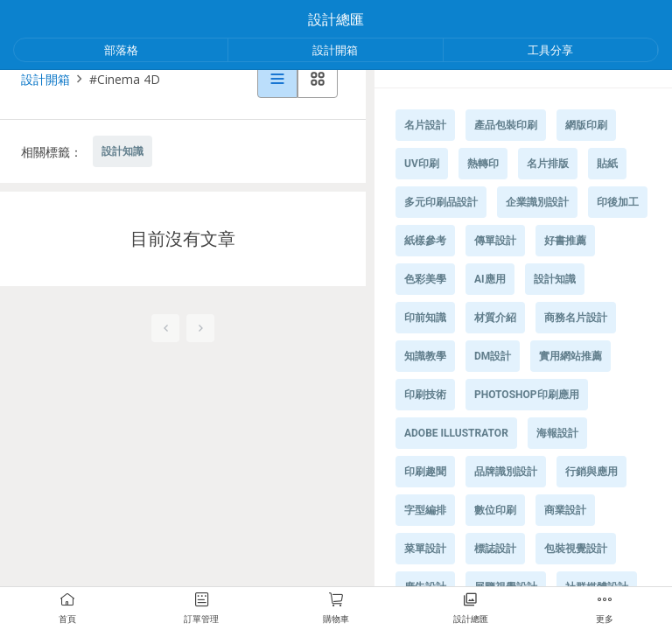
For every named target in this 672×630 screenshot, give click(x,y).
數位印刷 (495, 510)
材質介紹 (495, 318)
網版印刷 (586, 125)
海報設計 (557, 433)
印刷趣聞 (425, 472)
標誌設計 (495, 549)
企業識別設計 (537, 202)
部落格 (121, 50)
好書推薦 (565, 241)
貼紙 (607, 164)
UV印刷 (422, 164)
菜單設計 (425, 549)
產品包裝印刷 (506, 125)
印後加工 (618, 202)
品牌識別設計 (506, 472)
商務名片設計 (576, 318)
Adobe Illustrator (456, 433)
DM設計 (493, 356)
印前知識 (425, 318)
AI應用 (490, 279)
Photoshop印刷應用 (527, 395)
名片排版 (548, 164)
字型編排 (425, 510)
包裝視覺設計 (576, 549)
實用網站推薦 (570, 356)
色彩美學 (425, 279)
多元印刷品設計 (441, 202)
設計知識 (122, 151)
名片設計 (425, 125)
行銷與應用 (591, 472)
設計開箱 (335, 50)
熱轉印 (483, 164)
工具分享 (550, 50)
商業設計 (565, 510)
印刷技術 (425, 395)
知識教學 (425, 356)
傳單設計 (495, 241)
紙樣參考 (425, 241)
